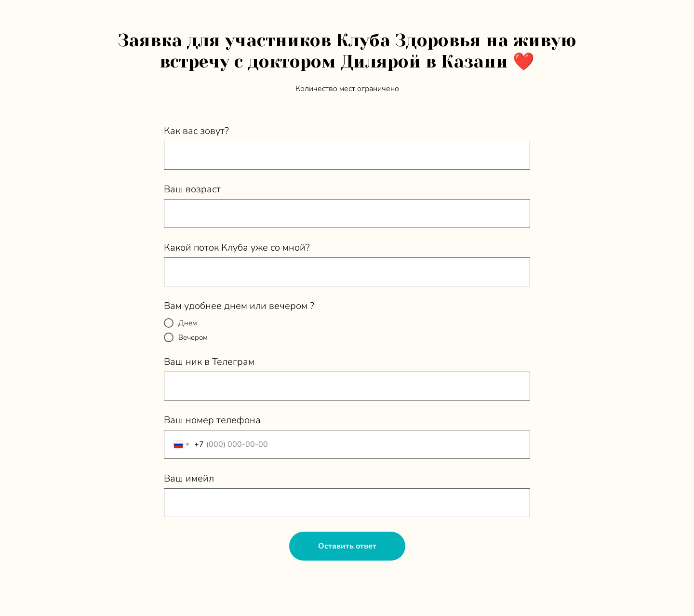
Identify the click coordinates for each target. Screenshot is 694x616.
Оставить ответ (347, 546)
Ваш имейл (189, 478)
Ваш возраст (192, 189)
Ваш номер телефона (212, 420)
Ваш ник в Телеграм (209, 362)
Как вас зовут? (196, 131)
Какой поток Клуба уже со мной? (237, 248)
